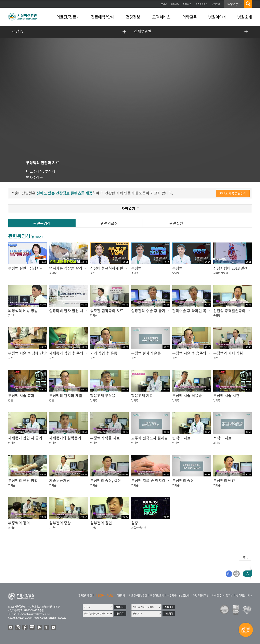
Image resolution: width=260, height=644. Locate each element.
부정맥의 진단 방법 (23, 480)
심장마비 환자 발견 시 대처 (70, 311)
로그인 (164, 4)
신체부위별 (143, 31)
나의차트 (187, 4)
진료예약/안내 (103, 17)
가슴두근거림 (60, 480)
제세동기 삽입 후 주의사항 (70, 353)
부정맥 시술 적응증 (187, 396)
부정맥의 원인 (224, 480)
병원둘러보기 (201, 4)
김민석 (53, 528)
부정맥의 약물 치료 (105, 438)
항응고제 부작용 (103, 396)
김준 (39, 177)
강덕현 (94, 315)
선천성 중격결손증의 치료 (233, 311)
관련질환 (176, 223)
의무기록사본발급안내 (178, 595)
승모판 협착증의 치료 (107, 311)
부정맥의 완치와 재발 (66, 396)
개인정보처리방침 (104, 595)
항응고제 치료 (142, 396)
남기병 (176, 273)
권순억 (12, 315)
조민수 (135, 273)
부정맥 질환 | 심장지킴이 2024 (32, 268)
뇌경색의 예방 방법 (23, 311)
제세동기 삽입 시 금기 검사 (29, 438)
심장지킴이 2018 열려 (230, 268)
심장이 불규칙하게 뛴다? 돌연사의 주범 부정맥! (127, 268)
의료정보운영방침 (138, 595)
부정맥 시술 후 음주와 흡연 (193, 353)
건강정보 (133, 17)
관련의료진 (109, 223)
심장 (39, 171)
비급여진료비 (157, 595)
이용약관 (121, 595)
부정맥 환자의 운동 (146, 353)
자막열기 (128, 208)
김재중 (94, 528)
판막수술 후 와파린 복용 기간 (195, 311)
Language (233, 4)
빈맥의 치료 (181, 438)
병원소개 (245, 17)
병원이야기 (217, 17)
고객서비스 (161, 17)
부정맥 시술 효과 (21, 396)
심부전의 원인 (101, 523)
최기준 (217, 443)
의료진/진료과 (68, 17)
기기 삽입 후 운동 (104, 353)
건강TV (18, 31)
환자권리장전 (85, 595)
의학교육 (190, 17)
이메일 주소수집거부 (222, 595)
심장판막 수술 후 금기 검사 (152, 311)
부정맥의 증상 (183, 480)
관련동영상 (42, 223)
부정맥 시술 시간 (226, 396)
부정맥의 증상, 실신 (106, 480)
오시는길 (216, 4)
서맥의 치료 (222, 438)
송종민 (217, 315)
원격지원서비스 (244, 595)
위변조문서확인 (201, 595)
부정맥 (50, 171)
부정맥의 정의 (19, 523)
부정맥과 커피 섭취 (228, 353)
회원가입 (175, 4)
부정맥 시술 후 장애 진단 (27, 353)
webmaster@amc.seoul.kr (37, 614)
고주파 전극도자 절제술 (149, 438)
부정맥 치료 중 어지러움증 (152, 480)
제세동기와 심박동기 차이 (69, 438)
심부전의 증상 (60, 523)
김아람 (53, 273)
